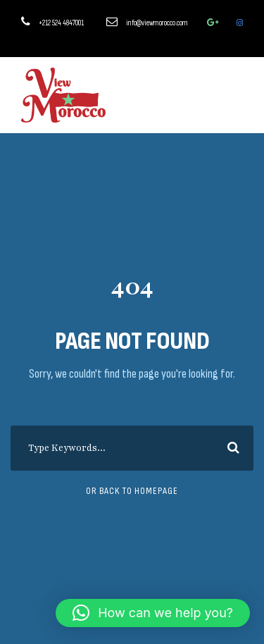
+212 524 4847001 (61, 23)
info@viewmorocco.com (157, 23)
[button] (153, 613)
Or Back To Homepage (132, 491)
